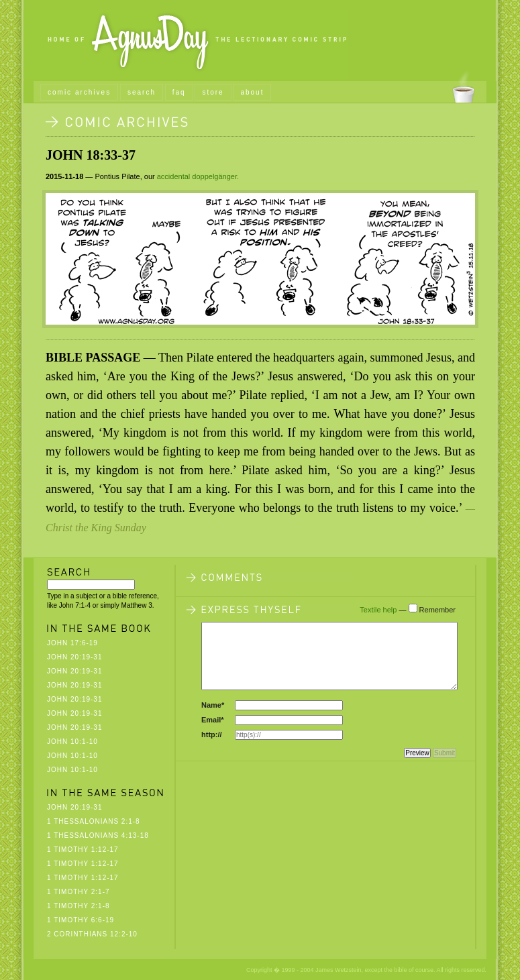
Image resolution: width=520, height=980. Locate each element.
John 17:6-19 (72, 643)
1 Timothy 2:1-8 (79, 906)
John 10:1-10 (72, 742)
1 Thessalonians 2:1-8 (94, 821)
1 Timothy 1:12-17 (83, 850)
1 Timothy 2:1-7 (79, 892)
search (142, 92)
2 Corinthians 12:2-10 (92, 934)
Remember (437, 610)
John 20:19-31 (74, 657)
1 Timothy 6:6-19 (81, 920)
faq (179, 92)
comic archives (79, 92)
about (252, 92)
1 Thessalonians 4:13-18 (98, 835)
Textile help (378, 610)
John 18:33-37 (91, 155)
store (213, 92)
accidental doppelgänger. (198, 176)
